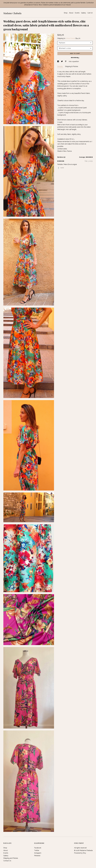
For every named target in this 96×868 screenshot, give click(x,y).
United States (70, 38)
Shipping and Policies (11, 858)
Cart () (90, 13)
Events (77, 13)
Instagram (38, 853)
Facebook (38, 848)
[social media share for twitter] (62, 61)
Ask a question (74, 61)
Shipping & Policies (72, 66)
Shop (66, 13)
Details (60, 66)
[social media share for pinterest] (66, 61)
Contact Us (7, 861)
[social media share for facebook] (58, 61)
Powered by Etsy (80, 853)
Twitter (37, 850)
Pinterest (37, 856)
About (71, 13)
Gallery (84, 13)
